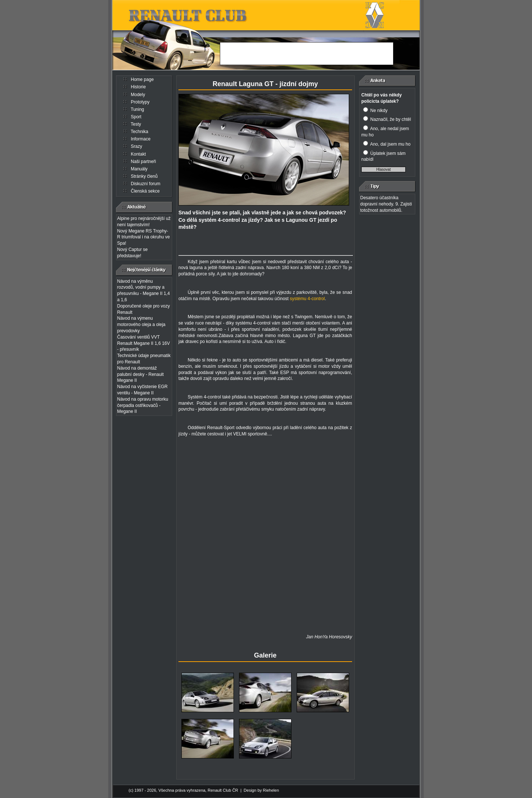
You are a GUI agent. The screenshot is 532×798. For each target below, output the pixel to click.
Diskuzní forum (146, 184)
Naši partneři (143, 162)
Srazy (137, 146)
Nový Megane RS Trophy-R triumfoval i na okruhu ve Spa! (144, 237)
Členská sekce (145, 191)
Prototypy (140, 102)
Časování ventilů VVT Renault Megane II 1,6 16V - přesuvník (144, 343)
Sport (136, 117)
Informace (141, 139)
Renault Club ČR (223, 790)
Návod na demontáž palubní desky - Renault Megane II (140, 374)
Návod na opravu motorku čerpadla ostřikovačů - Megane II (143, 405)
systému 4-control (307, 299)
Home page (142, 79)
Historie (138, 87)
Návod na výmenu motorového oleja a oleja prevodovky (141, 325)
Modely (138, 95)
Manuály (139, 169)
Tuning (137, 109)
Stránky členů (144, 176)
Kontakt (138, 154)
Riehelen (271, 790)
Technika (139, 132)
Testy (136, 124)
